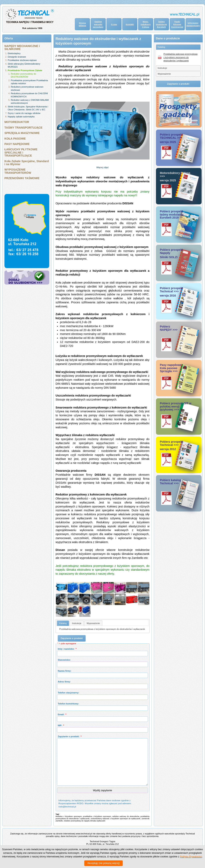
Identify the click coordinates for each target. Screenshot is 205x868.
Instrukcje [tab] (162, 68)
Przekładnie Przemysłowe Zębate (25, 70)
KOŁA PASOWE (15, 139)
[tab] (63, 623)
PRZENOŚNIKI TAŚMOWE (22, 178)
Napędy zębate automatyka (21, 117)
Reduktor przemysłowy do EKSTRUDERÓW (24, 75)
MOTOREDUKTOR (17, 122)
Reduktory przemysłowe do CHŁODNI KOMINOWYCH (29, 95)
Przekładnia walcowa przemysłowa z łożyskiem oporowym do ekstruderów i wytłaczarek (102, 629)
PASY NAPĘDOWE (17, 144)
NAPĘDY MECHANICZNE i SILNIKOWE (22, 47)
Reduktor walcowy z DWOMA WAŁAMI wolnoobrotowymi (30, 101)
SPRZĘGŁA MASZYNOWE (22, 133)
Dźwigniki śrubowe (17, 57)
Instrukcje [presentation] (77, 623)
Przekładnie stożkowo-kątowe (22, 60)
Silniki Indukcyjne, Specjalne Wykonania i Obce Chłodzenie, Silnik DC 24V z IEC (28, 108)
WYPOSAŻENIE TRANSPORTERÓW (18, 171)
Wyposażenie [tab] (164, 74)
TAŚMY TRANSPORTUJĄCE (23, 128)
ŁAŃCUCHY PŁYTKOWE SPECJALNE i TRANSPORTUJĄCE (21, 152)
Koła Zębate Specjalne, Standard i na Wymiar (27, 163)
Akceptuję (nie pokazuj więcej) (103, 863)
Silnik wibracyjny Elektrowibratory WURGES (24, 65)
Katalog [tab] (161, 47)
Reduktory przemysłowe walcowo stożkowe (27, 88)
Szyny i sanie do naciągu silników (24, 113)
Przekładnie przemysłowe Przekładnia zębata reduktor (29, 82)
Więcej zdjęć (102, 167)
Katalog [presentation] (63, 623)
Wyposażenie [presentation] (93, 623)
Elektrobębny (14, 53)
